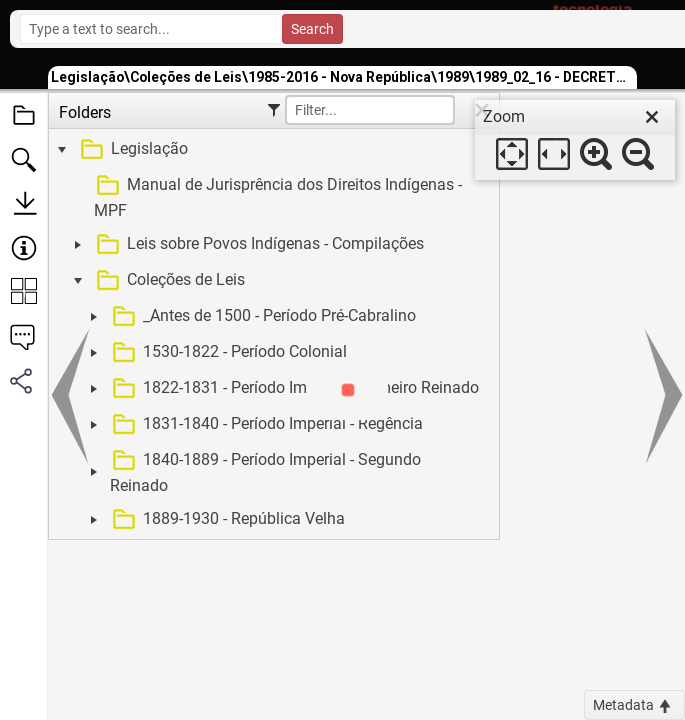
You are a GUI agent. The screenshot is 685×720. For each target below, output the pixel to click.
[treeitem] (271, 150)
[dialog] (575, 140)
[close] (652, 117)
